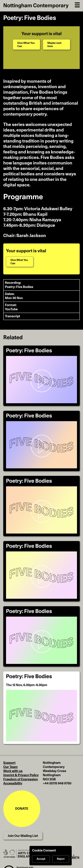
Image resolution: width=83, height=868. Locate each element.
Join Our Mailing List (23, 836)
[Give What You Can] (26, 45)
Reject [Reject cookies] (61, 859)
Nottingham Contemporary (36, 6)
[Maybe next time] (57, 45)
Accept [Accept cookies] (41, 859)
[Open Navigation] (77, 4)
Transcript (12, 316)
